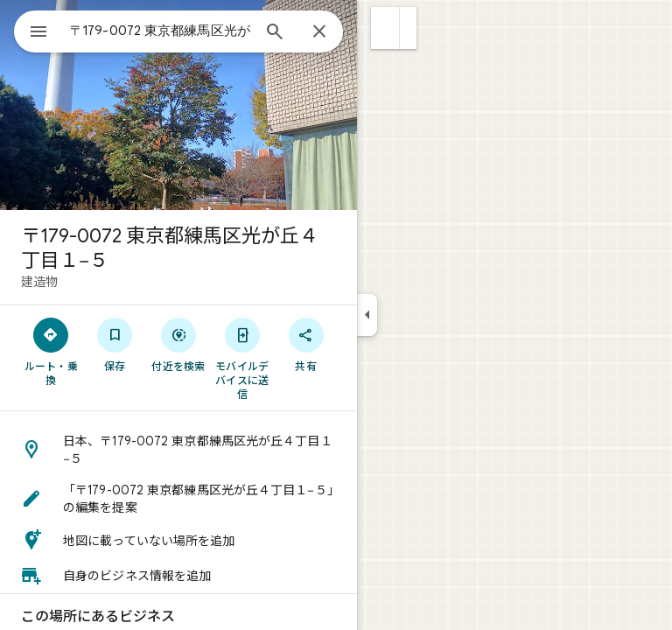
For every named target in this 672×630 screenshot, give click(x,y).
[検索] (275, 33)
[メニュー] (38, 33)
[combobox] (160, 31)
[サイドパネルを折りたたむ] (367, 315)
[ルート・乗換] (51, 351)
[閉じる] (319, 32)
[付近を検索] (179, 344)
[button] (385, 28)
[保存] (115, 344)
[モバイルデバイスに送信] (242, 358)
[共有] (306, 344)
